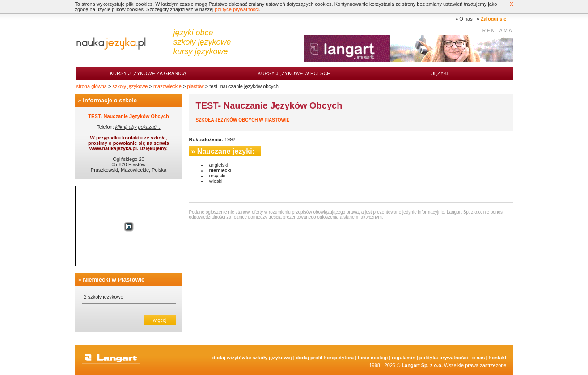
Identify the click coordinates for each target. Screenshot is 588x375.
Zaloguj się (493, 19)
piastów (195, 86)
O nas (466, 19)
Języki (440, 73)
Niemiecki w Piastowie (114, 280)
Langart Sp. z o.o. (422, 365)
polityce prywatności (237, 9)
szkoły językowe (130, 86)
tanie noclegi (373, 358)
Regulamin (404, 358)
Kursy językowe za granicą (148, 73)
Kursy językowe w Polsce (294, 73)
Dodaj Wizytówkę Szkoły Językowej (252, 358)
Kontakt (497, 358)
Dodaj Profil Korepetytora (325, 358)
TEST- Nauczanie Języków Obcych (128, 116)
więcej (160, 320)
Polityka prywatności (444, 358)
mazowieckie (167, 86)
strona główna (92, 86)
